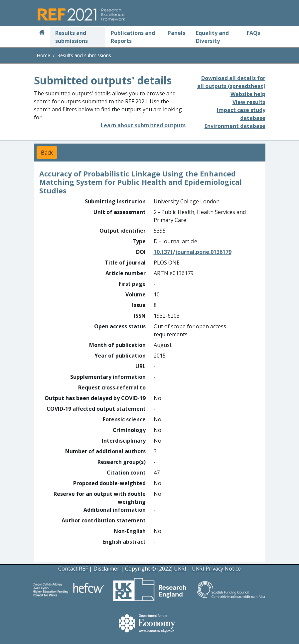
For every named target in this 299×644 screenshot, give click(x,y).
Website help (248, 94)
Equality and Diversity (212, 37)
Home (43, 55)
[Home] (42, 33)
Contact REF (73, 569)
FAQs (253, 33)
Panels (176, 33)
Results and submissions (72, 37)
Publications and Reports (133, 37)
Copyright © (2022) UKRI (156, 569)
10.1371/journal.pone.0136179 (193, 252)
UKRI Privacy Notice (216, 569)
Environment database (235, 126)
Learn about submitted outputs (143, 125)
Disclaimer (106, 569)
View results (249, 102)
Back (47, 153)
